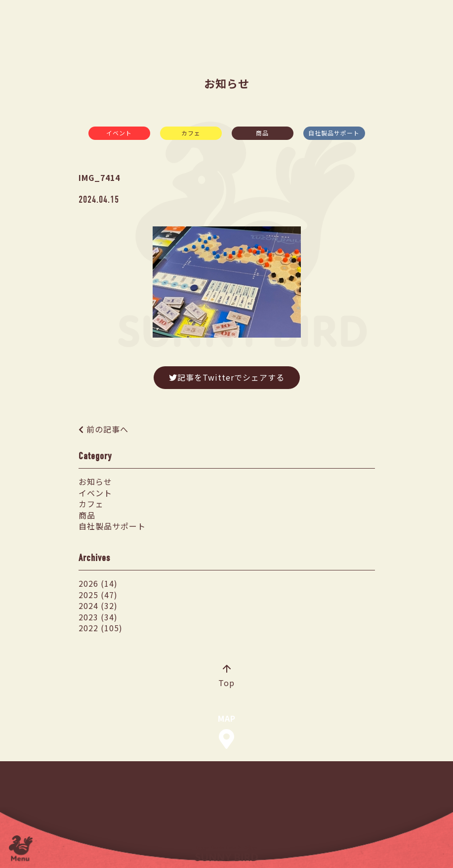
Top (226, 677)
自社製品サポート (334, 133)
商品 (262, 133)
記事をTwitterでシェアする (227, 377)
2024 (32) (98, 606)
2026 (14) (98, 583)
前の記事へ (107, 429)
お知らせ (95, 481)
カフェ (191, 133)
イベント (119, 133)
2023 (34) (98, 617)
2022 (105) (101, 628)
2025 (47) (98, 595)
